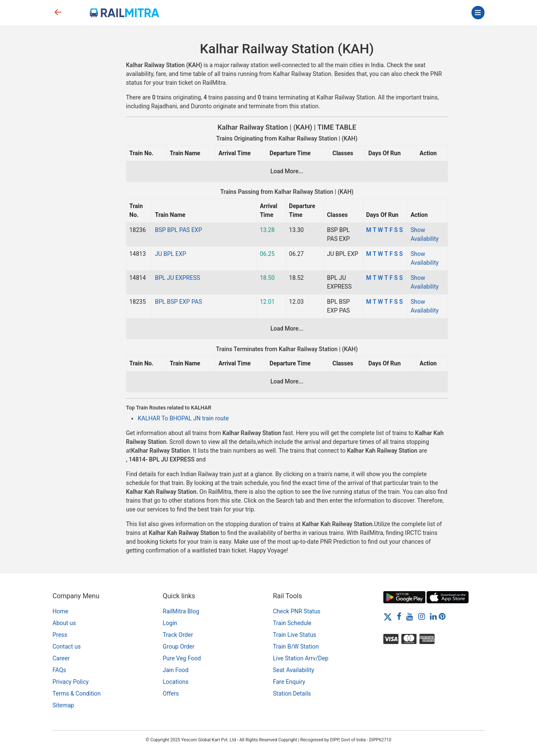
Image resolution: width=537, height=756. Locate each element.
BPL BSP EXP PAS (178, 302)
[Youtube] (410, 616)
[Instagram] (422, 616)
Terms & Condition (77, 693)
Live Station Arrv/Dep (301, 658)
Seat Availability (293, 670)
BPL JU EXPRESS (178, 278)
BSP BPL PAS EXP (178, 230)
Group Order (179, 647)
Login (170, 623)
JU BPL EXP (170, 254)
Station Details (292, 693)
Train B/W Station (296, 647)
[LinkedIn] (433, 616)
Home (60, 611)
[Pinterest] (442, 616)
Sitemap (63, 705)
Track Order (178, 635)
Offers (171, 693)
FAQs (59, 670)
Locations (176, 682)
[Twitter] (388, 616)
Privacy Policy (71, 682)
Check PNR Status (297, 611)
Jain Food (176, 670)
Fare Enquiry (289, 682)
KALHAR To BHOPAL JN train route (183, 418)
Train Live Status (295, 635)
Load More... (287, 171)
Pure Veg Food (182, 658)
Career (61, 658)
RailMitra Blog (181, 611)
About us (64, 623)
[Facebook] (399, 616)
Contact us (67, 647)
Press (60, 635)
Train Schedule (292, 623)
